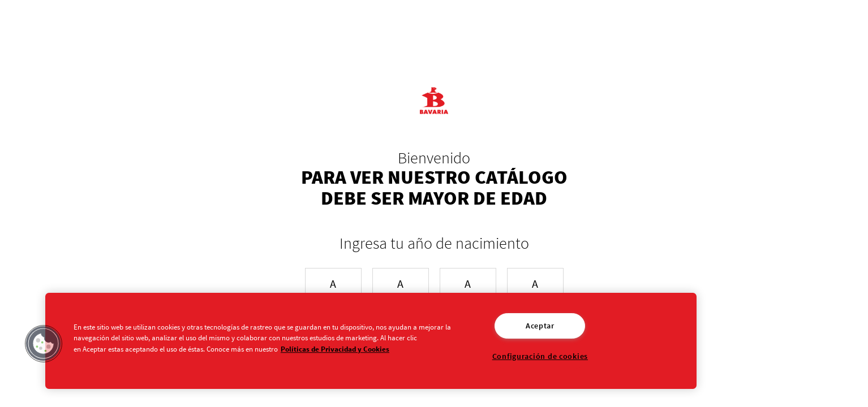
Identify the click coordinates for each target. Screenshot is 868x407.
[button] (44, 344)
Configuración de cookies (540, 356)
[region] (371, 341)
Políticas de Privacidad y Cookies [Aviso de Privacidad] (335, 349)
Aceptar (540, 326)
